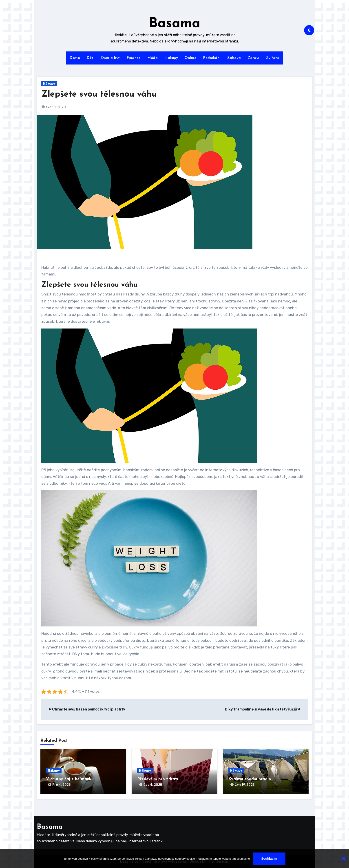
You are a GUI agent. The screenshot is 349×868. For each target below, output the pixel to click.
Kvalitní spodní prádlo (250, 779)
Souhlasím (269, 859)
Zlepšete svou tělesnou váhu (99, 94)
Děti (91, 58)
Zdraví (254, 58)
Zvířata (273, 58)
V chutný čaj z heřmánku (70, 779)
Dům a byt (110, 58)
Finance (134, 58)
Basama (175, 24)
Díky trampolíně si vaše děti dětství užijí (263, 709)
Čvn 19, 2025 (245, 785)
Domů (75, 58)
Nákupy (171, 58)
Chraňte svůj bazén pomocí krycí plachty (87, 709)
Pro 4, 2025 (61, 785)
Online (190, 58)
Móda (152, 58)
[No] (343, 859)
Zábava (234, 58)
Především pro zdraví (158, 779)
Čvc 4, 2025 (153, 785)
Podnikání (212, 58)
